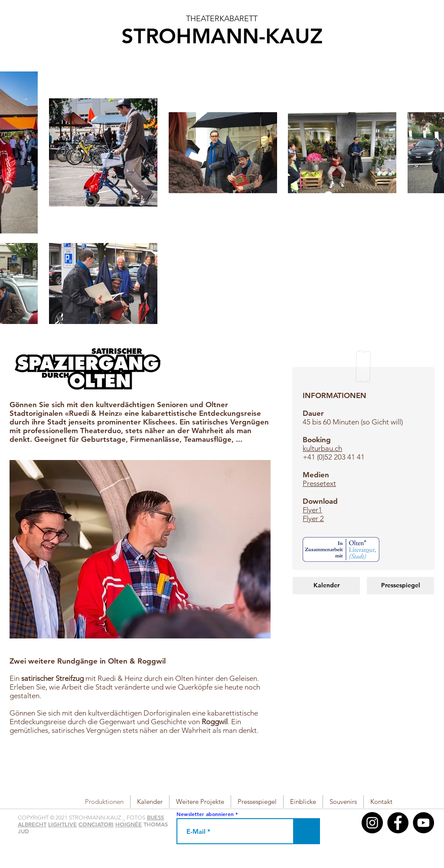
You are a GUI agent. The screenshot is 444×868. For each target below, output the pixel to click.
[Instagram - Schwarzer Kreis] (372, 823)
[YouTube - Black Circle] (423, 823)
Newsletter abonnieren (205, 814)
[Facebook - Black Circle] (398, 823)
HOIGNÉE (129, 824)
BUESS (155, 817)
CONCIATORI (96, 824)
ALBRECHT (32, 824)
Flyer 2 (313, 518)
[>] (307, 831)
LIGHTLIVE (62, 824)
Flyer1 (312, 510)
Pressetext (319, 483)
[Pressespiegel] (400, 586)
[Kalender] (326, 586)
